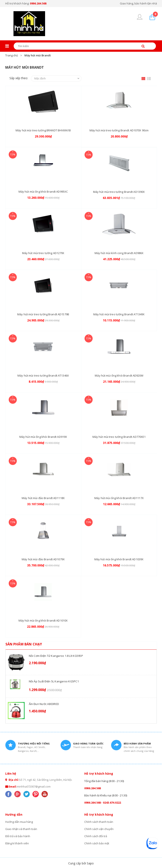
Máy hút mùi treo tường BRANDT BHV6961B (43, 130)
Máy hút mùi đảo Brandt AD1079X (43, 559)
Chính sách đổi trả (96, 836)
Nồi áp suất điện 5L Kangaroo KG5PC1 (54, 681)
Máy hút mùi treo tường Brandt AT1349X (119, 314)
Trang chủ (12, 55)
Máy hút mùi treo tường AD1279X (43, 253)
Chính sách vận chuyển (99, 829)
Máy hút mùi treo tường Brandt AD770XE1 (119, 437)
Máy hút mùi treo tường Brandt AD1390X (119, 192)
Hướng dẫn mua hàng (19, 822)
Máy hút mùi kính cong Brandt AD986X (119, 253)
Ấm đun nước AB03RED (44, 704)
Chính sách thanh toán (99, 822)
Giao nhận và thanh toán (21, 829)
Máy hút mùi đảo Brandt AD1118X (43, 498)
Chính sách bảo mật (97, 843)
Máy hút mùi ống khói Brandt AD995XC (43, 192)
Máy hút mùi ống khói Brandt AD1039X (119, 559)
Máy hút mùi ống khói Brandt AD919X (43, 437)
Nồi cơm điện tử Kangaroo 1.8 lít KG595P (56, 656)
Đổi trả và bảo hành (18, 836)
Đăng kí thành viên (17, 843)
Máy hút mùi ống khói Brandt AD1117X (119, 498)
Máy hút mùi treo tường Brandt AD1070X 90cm (119, 130)
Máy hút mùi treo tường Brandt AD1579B (43, 314)
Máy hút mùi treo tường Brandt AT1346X (43, 375)
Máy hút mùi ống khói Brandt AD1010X (43, 620)
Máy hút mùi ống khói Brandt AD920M (119, 375)
